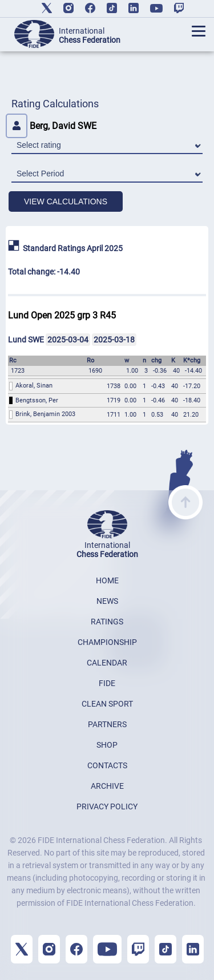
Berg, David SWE (51, 126)
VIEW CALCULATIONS (66, 201)
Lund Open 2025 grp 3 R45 (62, 315)
